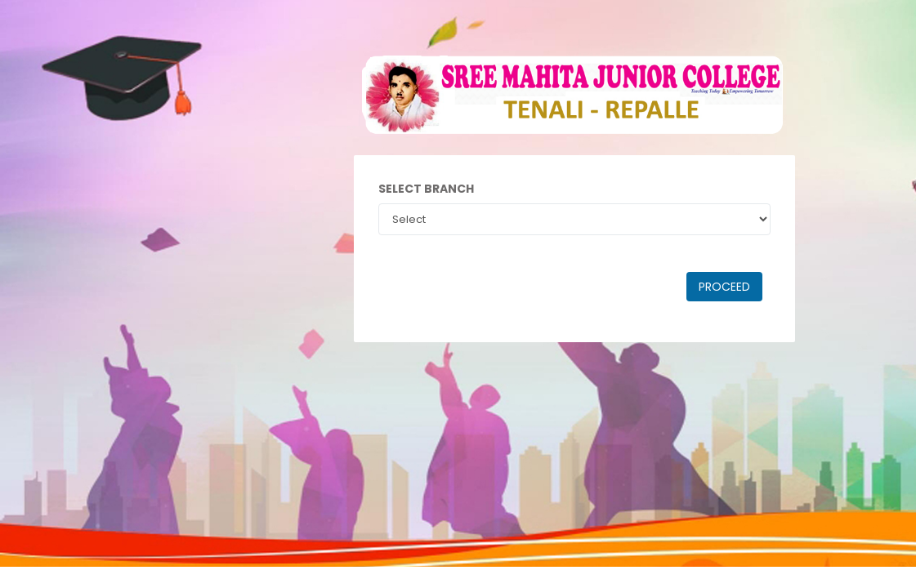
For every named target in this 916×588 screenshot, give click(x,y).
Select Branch (426, 189)
